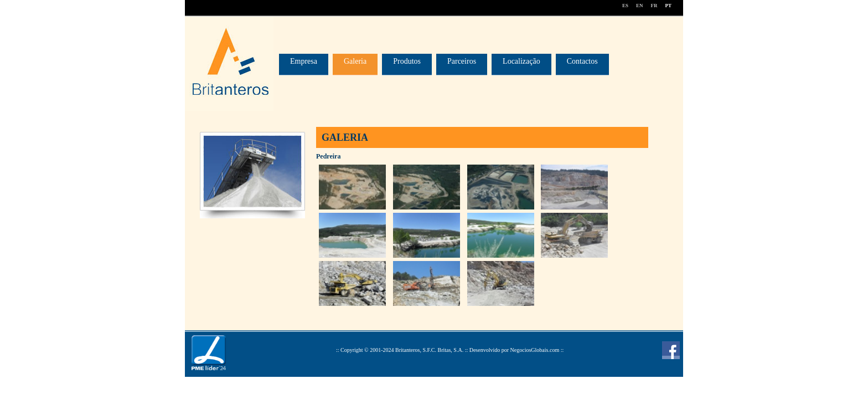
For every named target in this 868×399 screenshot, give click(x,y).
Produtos (407, 61)
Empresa (304, 61)
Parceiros (462, 61)
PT (668, 6)
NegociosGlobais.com (535, 350)
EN (640, 6)
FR (654, 6)
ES (625, 6)
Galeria (355, 61)
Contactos (582, 61)
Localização (521, 61)
